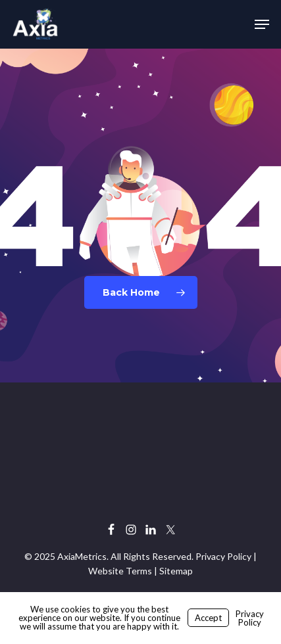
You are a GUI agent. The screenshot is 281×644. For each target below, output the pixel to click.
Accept (208, 618)
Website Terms (120, 571)
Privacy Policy (223, 556)
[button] (262, 24)
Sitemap (176, 571)
